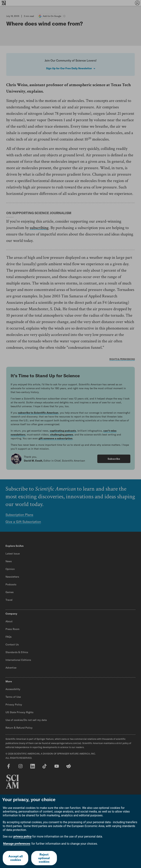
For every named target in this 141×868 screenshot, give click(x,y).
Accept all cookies (16, 858)
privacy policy (22, 837)
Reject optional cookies (44, 858)
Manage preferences (17, 844)
